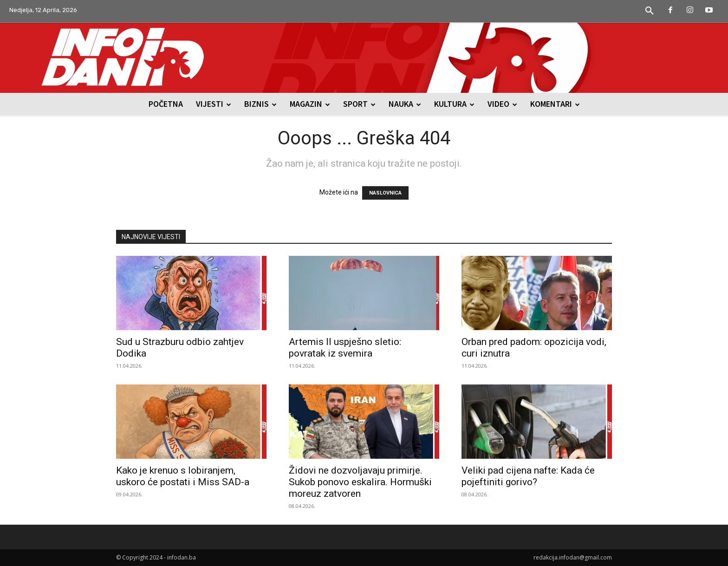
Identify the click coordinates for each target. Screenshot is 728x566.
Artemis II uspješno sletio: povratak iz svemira (345, 348)
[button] (650, 11)
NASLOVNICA (385, 193)
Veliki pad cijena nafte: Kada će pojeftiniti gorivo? (528, 476)
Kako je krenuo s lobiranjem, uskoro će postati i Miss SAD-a (183, 476)
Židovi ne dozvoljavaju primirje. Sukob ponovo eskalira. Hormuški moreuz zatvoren (360, 482)
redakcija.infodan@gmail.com (573, 557)
